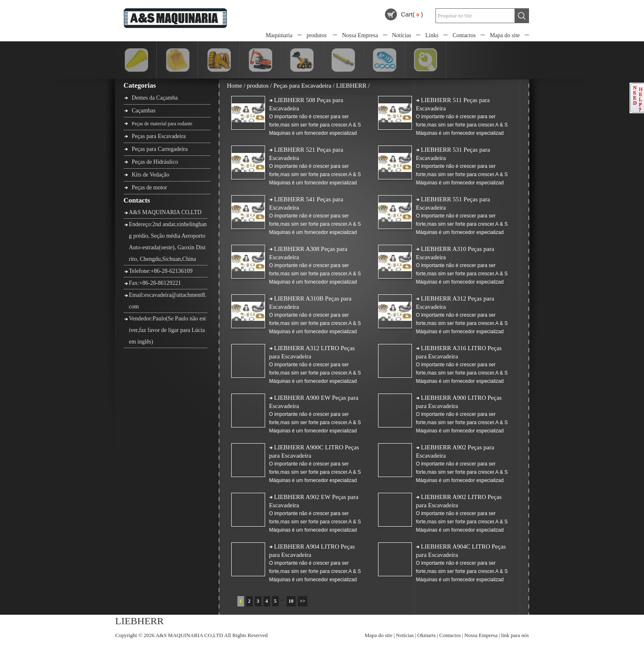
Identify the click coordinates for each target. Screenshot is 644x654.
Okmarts (427, 635)
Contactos (464, 35)
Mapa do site (505, 35)
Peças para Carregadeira (160, 149)
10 (291, 601)
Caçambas (144, 111)
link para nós (515, 635)
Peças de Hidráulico (155, 162)
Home (235, 86)
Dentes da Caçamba (155, 98)
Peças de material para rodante (162, 124)
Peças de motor (150, 187)
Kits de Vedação (151, 175)
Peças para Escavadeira (159, 136)
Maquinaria (279, 35)
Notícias (402, 35)
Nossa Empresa (360, 35)
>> (303, 601)
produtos (317, 35)
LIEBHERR (351, 86)
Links (432, 35)
